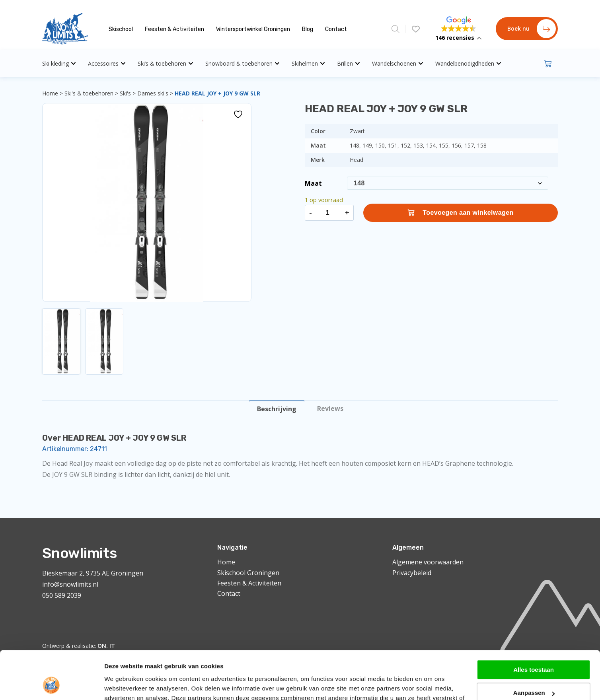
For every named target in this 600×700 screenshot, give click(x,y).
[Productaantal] (327, 213)
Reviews (330, 408)
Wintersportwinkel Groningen (253, 29)
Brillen (349, 63)
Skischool (121, 29)
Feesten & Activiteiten (174, 29)
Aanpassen (534, 598)
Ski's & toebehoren (89, 93)
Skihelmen (308, 63)
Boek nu (532, 29)
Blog (308, 29)
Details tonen (123, 634)
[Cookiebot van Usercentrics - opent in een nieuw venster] (52, 634)
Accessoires (107, 63)
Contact (336, 29)
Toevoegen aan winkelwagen (460, 213)
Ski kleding (59, 63)
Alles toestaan (534, 574)
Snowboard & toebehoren (243, 63)
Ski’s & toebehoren (166, 63)
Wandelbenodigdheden (468, 63)
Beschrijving (277, 409)
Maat (313, 183)
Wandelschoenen (398, 63)
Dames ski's (153, 93)
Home (50, 93)
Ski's (125, 93)
